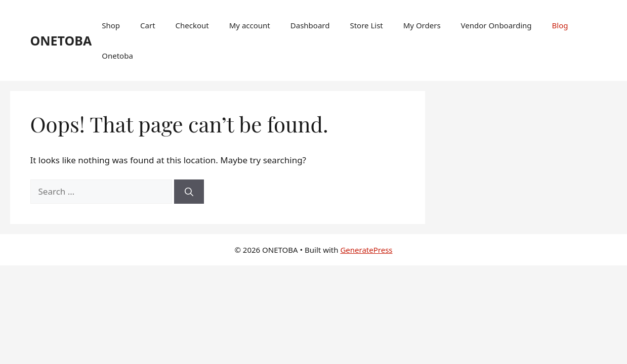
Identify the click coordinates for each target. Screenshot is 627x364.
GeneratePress (366, 250)
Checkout (192, 25)
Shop (111, 25)
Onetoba (117, 56)
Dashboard (310, 25)
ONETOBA (61, 40)
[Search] (189, 192)
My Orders (422, 25)
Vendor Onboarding (496, 25)
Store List (366, 25)
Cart (148, 25)
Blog (560, 25)
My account (250, 25)
